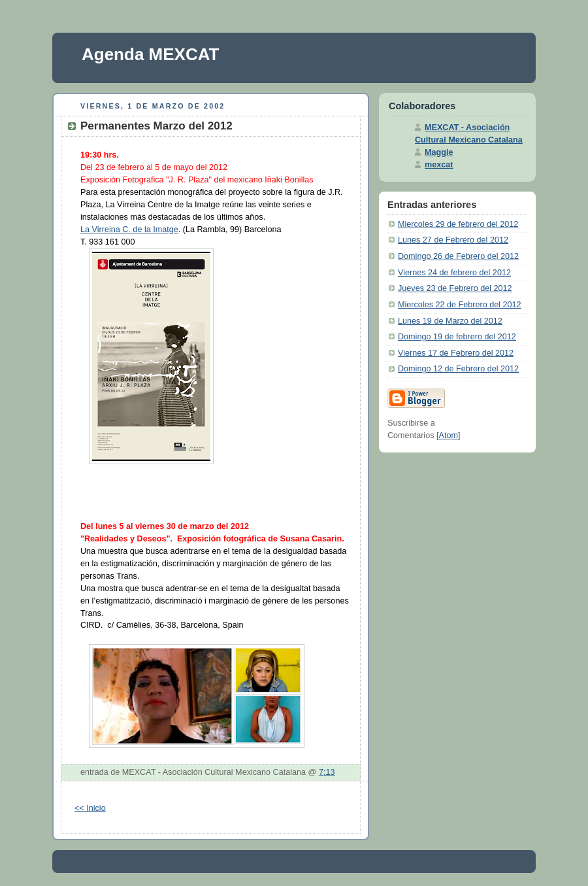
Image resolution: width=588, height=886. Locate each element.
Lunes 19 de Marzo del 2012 (450, 321)
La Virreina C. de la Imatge (129, 230)
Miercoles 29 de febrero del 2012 (458, 224)
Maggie (439, 152)
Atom (449, 435)
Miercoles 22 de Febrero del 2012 (460, 305)
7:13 (327, 772)
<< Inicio (90, 808)
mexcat (439, 165)
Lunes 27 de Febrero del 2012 (453, 240)
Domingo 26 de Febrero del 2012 (458, 256)
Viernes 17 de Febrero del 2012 (456, 353)
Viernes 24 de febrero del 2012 (454, 273)
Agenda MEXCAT (150, 54)
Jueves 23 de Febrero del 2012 (455, 288)
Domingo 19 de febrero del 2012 (457, 337)
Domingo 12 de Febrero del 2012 (458, 369)
